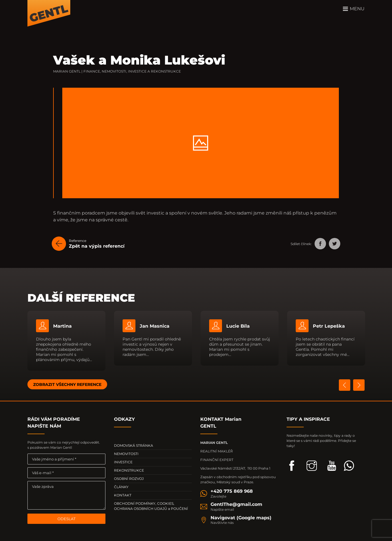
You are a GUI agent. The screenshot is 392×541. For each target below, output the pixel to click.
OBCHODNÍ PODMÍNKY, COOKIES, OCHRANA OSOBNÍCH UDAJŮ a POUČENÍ (151, 506)
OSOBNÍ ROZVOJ (129, 479)
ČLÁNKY (121, 487)
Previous (345, 385)
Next (359, 385)
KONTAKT (123, 495)
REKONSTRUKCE (129, 470)
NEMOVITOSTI (126, 454)
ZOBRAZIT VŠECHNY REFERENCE (67, 384)
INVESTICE (123, 462)
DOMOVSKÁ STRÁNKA (134, 445)
